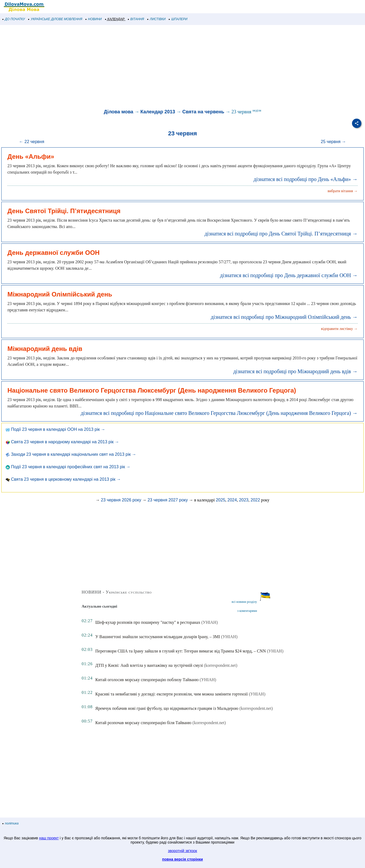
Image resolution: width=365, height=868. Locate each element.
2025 (221, 500)
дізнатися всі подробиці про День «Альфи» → (306, 179)
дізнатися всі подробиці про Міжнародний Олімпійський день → (284, 317)
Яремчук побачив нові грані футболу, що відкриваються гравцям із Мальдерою (167, 708)
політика (11, 823)
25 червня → (333, 142)
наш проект (49, 838)
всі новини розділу (244, 602)
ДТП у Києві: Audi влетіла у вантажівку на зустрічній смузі (149, 665)
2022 (255, 500)
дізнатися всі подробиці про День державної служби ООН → (289, 275)
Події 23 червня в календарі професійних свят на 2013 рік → (68, 467)
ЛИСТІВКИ (157, 19)
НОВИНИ (94, 19)
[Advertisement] (159, 67)
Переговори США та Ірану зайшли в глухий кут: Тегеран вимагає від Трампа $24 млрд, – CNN (181, 651)
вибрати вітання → (343, 191)
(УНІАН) (210, 622)
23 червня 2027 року (168, 500)
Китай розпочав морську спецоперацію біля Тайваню (143, 723)
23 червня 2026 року (121, 500)
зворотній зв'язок (183, 851)
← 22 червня (32, 142)
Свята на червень (203, 112)
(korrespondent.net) (221, 665)
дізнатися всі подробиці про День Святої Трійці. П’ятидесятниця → (281, 234)
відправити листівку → (339, 329)
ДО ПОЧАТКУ (14, 19)
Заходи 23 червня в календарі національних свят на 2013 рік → (71, 454)
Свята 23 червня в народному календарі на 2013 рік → (62, 442)
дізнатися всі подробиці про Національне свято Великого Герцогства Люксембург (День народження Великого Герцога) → (219, 413)
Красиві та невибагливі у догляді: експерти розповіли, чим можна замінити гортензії (171, 694)
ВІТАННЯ (136, 19)
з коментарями (247, 611)
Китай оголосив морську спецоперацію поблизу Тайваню (147, 680)
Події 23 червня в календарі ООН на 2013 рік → (55, 429)
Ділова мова (119, 112)
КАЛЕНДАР (115, 19)
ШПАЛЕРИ (178, 19)
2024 (232, 500)
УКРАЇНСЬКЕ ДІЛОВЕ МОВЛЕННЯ (55, 19)
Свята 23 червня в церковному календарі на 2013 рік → (63, 479)
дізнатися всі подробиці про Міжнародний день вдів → (295, 371)
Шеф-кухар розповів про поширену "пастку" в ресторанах (148, 622)
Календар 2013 (158, 112)
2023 (244, 500)
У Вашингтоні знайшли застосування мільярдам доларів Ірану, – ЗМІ (158, 637)
